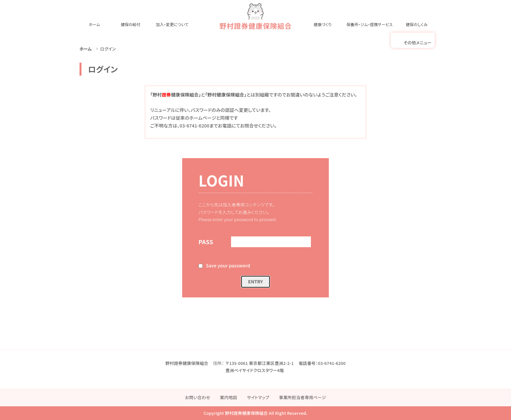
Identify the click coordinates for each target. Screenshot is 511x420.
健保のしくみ (417, 24)
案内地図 (229, 397)
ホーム (94, 24)
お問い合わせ (198, 397)
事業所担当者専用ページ (302, 397)
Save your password (228, 265)
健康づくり (322, 24)
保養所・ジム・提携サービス (370, 24)
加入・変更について (172, 24)
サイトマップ (258, 397)
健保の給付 (131, 24)
